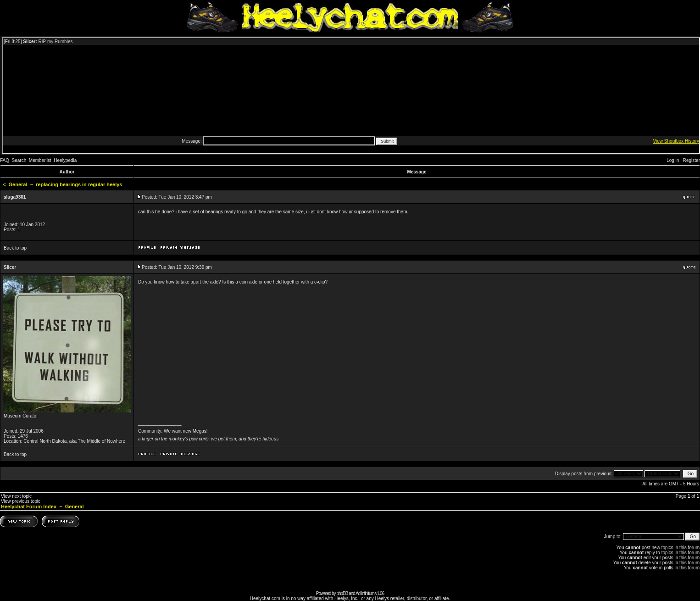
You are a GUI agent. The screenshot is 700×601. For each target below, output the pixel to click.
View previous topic (21, 501)
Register (692, 160)
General (18, 184)
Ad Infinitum (365, 593)
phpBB (342, 593)
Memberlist (40, 160)
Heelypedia (65, 160)
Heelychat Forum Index (29, 506)
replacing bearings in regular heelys (79, 184)
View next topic (16, 496)
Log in (673, 160)
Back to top (15, 248)
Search (19, 160)
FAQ (5, 160)
